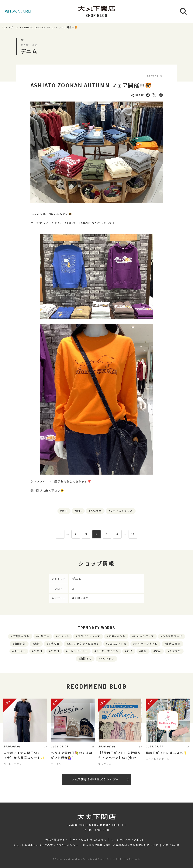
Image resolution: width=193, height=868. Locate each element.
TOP (5, 27)
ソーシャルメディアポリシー (129, 840)
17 (133, 534)
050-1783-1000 (99, 830)
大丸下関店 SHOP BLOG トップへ (100, 779)
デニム (15, 27)
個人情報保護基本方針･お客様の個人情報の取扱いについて (121, 845)
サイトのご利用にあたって (90, 840)
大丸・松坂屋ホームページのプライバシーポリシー (46, 845)
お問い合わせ (171, 845)
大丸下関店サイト (57, 840)
